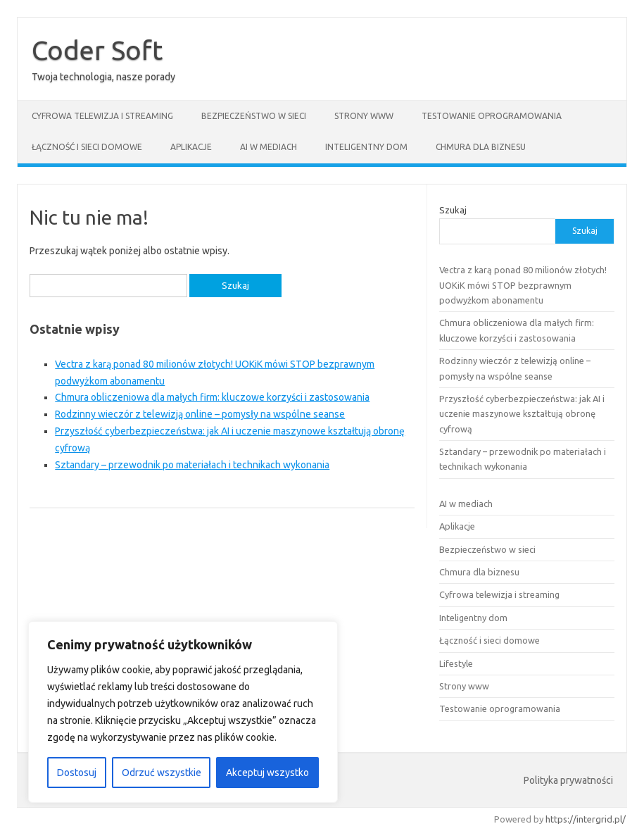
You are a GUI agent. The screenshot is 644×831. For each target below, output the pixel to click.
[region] (183, 712)
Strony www (364, 116)
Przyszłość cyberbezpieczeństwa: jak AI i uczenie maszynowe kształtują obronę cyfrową (522, 414)
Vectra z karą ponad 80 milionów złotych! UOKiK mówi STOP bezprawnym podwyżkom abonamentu (523, 285)
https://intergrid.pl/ (586, 819)
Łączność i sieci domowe (87, 147)
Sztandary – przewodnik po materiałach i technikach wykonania (192, 465)
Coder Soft (97, 50)
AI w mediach (269, 147)
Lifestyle (456, 663)
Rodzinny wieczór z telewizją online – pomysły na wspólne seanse (200, 414)
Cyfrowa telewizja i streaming (102, 116)
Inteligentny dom (366, 147)
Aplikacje (191, 147)
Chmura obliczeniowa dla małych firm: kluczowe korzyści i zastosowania (212, 397)
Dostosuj (77, 773)
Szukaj (453, 210)
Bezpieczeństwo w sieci (254, 116)
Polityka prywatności (568, 780)
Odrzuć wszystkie (162, 773)
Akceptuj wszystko (267, 773)
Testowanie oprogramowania (492, 116)
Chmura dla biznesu (481, 147)
